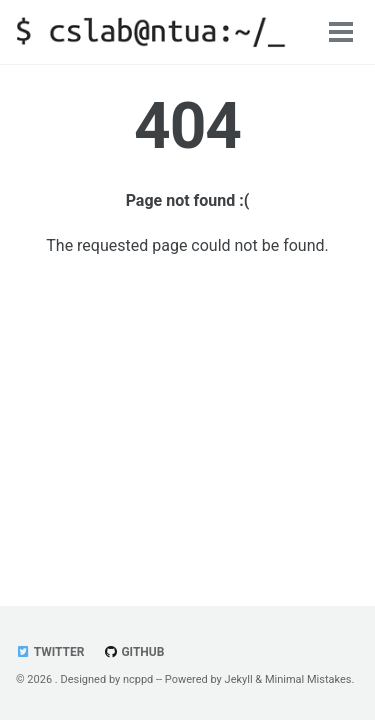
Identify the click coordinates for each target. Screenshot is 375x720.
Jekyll (239, 679)
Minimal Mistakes (308, 679)
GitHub (133, 652)
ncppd (138, 679)
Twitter (50, 652)
